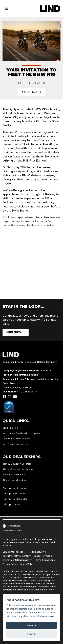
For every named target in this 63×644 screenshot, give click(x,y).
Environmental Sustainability (17, 560)
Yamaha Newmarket (14, 475)
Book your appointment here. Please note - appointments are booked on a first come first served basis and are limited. (31, 221)
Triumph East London (15, 494)
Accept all (31, 626)
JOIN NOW (14, 332)
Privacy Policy (10, 564)
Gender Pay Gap (42, 556)
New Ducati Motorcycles (16, 444)
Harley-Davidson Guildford (17, 464)
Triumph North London (15, 499)
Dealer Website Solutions (13, 531)
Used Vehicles (10, 428)
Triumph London (12, 504)
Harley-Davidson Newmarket (19, 469)
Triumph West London (15, 488)
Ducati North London (14, 480)
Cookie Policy (27, 564)
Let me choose (46, 616)
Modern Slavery (37, 552)
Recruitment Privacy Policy (17, 556)
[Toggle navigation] (6, 9)
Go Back (30, 92)
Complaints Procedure (14, 552)
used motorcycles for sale (33, 542)
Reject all (31, 634)
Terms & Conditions (45, 560)
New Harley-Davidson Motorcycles (21, 433)
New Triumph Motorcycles (17, 439)
